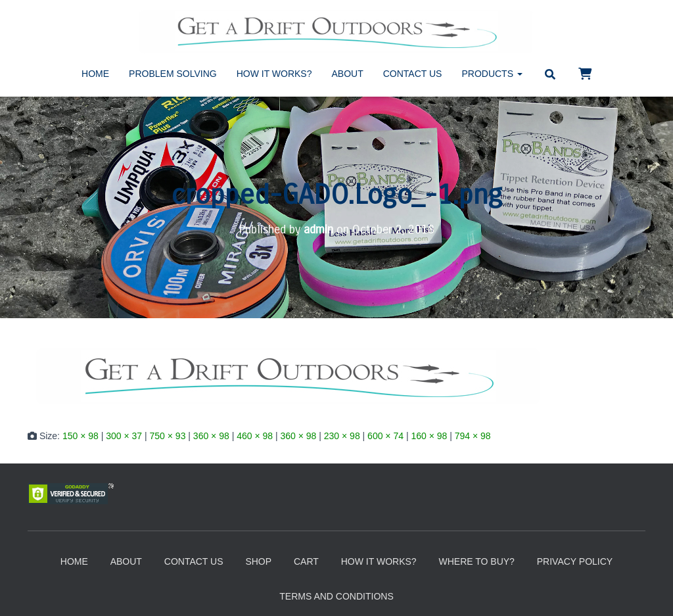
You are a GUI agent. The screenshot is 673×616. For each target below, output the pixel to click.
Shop (258, 561)
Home (95, 74)
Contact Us (413, 74)
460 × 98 (255, 436)
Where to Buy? (476, 561)
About (348, 74)
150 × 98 (81, 436)
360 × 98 (211, 436)
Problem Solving (173, 74)
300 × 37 (124, 436)
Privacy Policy (575, 561)
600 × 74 (385, 436)
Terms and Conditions (336, 596)
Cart (306, 561)
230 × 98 (342, 436)
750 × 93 (168, 436)
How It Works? (274, 74)
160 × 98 (429, 436)
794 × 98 (473, 436)
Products (492, 74)
